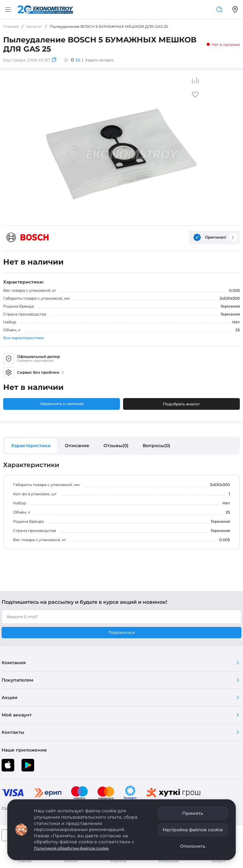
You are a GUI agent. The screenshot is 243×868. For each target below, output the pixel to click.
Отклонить (193, 846)
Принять (193, 813)
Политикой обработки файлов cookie (71, 848)
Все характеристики (23, 338)
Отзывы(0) (116, 446)
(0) (78, 60)
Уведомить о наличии (62, 404)
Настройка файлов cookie (193, 830)
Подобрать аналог (181, 404)
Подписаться (122, 632)
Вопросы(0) (156, 446)
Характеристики (31, 446)
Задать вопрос (99, 60)
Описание (77, 446)
